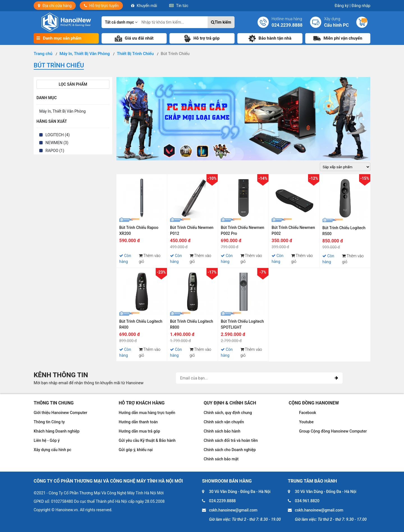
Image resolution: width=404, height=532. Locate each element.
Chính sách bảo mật (221, 459)
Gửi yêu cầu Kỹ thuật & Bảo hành (147, 440)
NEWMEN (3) (57, 143)
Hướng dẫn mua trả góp (139, 431)
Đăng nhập (361, 6)
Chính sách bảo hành (222, 431)
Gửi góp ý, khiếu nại (136, 450)
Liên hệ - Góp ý (47, 440)
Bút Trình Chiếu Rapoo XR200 (139, 230)
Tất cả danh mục (121, 22)
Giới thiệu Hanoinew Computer (60, 413)
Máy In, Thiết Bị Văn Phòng (62, 111)
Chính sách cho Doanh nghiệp (230, 450)
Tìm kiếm (221, 22)
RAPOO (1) (55, 151)
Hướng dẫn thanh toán (138, 422)
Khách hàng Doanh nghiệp (57, 431)
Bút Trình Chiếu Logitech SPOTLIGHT (242, 324)
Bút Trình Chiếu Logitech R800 (192, 324)
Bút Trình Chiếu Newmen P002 (293, 230)
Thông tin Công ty (49, 422)
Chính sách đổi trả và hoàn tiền (231, 440)
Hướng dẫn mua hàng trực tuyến (147, 413)
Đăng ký (343, 6)
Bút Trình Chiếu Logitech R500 (344, 231)
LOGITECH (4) (58, 135)
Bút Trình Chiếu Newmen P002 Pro (243, 230)
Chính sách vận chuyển (224, 422)
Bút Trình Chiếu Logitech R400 (141, 324)
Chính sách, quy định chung (228, 413)
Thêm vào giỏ (150, 259)
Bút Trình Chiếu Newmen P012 (192, 230)
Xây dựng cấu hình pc (52, 450)
